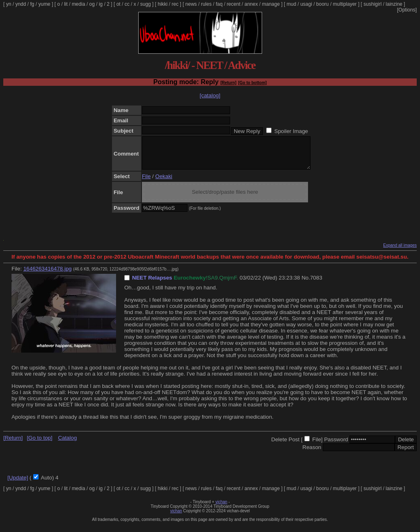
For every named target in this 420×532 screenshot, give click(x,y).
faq (219, 4)
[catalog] (210, 95)
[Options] (407, 10)
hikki (162, 4)
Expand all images (400, 251)
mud (291, 4)
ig (101, 4)
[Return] (228, 83)
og (92, 4)
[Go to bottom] (252, 83)
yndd (21, 4)
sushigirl (372, 4)
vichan (221, 508)
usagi (306, 4)
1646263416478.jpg (48, 275)
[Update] (18, 484)
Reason (312, 453)
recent (234, 4)
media (79, 4)
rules (206, 4)
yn (9, 4)
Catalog (67, 444)
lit (66, 4)
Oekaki (164, 182)
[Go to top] (39, 444)
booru (323, 4)
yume (44, 4)
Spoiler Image (291, 131)
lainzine (394, 4)
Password (336, 446)
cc (127, 4)
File (146, 182)
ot (119, 4)
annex (251, 4)
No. (306, 284)
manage (271, 4)
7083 (316, 284)
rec (175, 4)
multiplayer (345, 4)
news (191, 4)
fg (32, 4)
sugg (146, 4)
